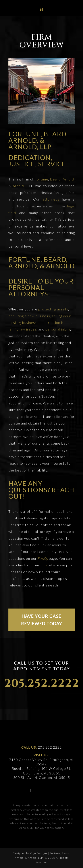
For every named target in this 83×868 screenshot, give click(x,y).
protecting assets (53, 309)
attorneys (51, 199)
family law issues (22, 329)
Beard (55, 179)
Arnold (68, 179)
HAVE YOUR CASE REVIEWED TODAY (42, 620)
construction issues (55, 322)
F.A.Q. (43, 558)
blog (44, 565)
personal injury (58, 329)
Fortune (41, 179)
